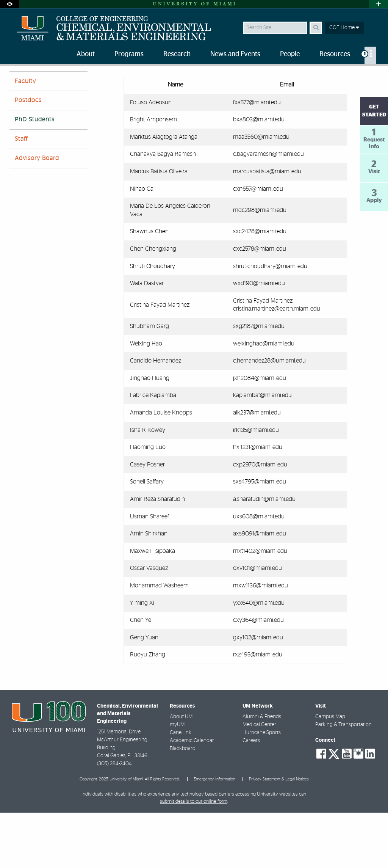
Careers (251, 796)
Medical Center (259, 780)
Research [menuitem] (177, 54)
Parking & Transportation (343, 780)
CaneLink (181, 788)
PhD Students (35, 175)
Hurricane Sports (262, 788)
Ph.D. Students (76, 82)
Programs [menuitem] (129, 54)
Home (16, 81)
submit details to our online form (194, 857)
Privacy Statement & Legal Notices (279, 834)
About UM (181, 772)
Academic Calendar (192, 796)
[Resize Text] (358, 77)
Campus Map (330, 772)
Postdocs (28, 155)
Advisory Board (37, 213)
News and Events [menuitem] (235, 54)
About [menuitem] (86, 54)
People (41, 81)
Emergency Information (214, 834)
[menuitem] (370, 55)
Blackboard (183, 804)
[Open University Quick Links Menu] (379, 4)
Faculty (25, 137)
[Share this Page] (374, 77)
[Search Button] (316, 28)
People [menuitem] (290, 54)
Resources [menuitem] (335, 54)
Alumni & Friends (262, 772)
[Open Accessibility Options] (9, 4)
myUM (177, 780)
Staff (21, 194)
